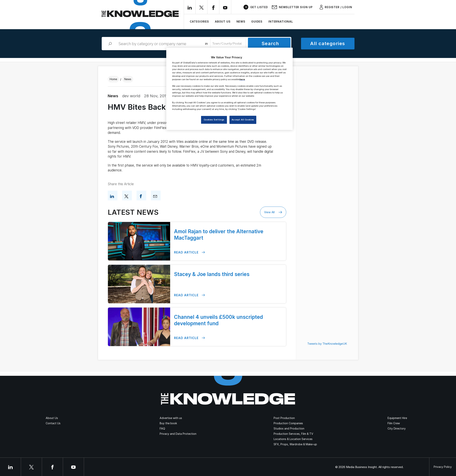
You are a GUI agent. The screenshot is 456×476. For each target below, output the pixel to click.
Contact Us (53, 423)
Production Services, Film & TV (293, 434)
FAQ (162, 428)
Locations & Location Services (293, 439)
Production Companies (288, 423)
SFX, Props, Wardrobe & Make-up (295, 444)
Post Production (284, 418)
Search (270, 43)
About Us (223, 21)
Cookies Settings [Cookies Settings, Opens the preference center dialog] (214, 120)
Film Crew (394, 423)
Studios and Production (289, 428)
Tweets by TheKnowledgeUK (327, 344)
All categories (328, 43)
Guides (257, 21)
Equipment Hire (397, 418)
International (281, 21)
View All (273, 212)
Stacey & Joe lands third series (212, 274)
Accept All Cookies (243, 120)
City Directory (397, 428)
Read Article (189, 252)
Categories (199, 21)
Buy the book (168, 423)
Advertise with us (171, 418)
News (241, 21)
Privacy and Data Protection (178, 434)
